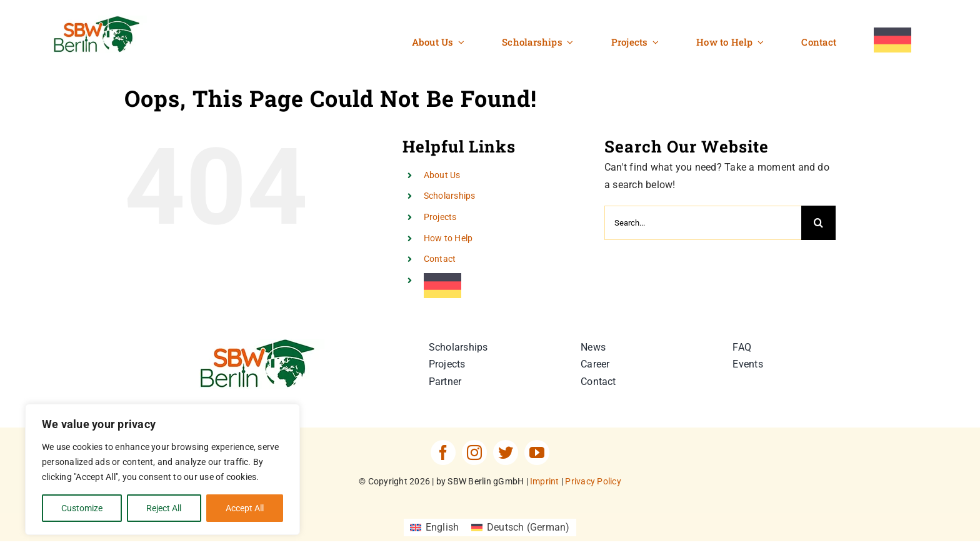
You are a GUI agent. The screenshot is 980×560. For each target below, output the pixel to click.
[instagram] (474, 452)
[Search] (818, 223)
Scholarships (450, 196)
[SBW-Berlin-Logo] (262, 343)
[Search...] (703, 223)
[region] (162, 469)
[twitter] (506, 452)
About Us (442, 175)
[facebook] (443, 452)
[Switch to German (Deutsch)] (520, 527)
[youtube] (537, 452)
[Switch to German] (892, 41)
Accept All (245, 508)
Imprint (545, 481)
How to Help (448, 238)
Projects (440, 217)
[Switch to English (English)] (434, 527)
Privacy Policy (593, 481)
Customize (82, 508)
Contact (440, 259)
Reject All (164, 508)
